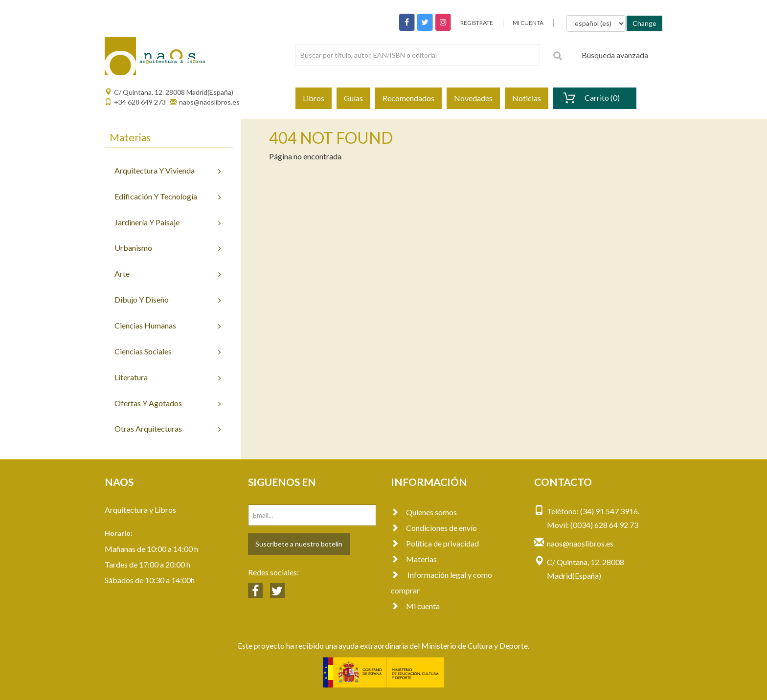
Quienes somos (424, 512)
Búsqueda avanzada (615, 55)
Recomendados (408, 98)
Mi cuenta (415, 606)
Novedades (473, 98)
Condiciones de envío (434, 528)
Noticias (527, 98)
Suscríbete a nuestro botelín (299, 544)
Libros (314, 98)
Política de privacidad (435, 543)
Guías (353, 98)
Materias (414, 559)
